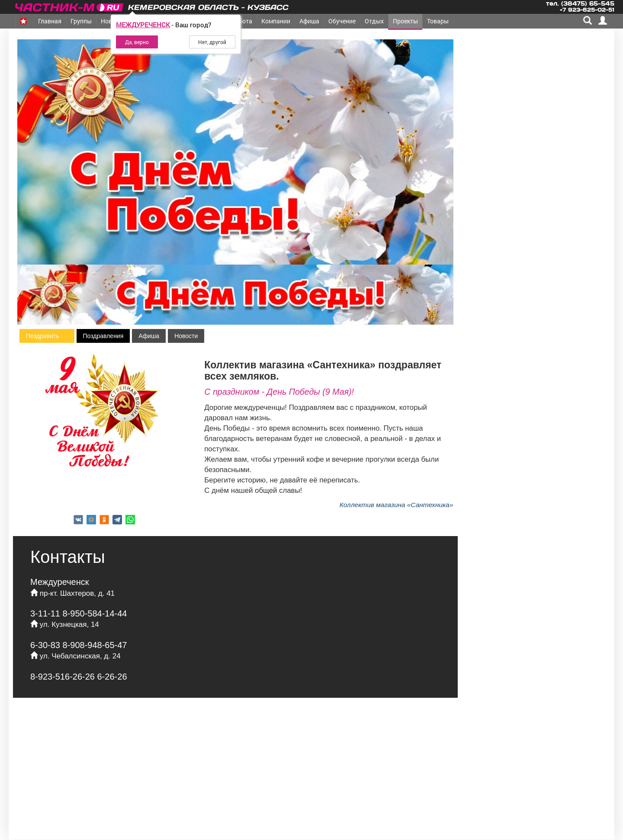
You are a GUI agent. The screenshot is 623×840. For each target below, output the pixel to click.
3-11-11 (47, 613)
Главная (50, 21)
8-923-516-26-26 (64, 677)
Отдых (374, 21)
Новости (186, 336)
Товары (438, 21)
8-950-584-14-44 (95, 613)
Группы (81, 21)
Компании (276, 21)
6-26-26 (112, 677)
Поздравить (43, 336)
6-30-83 (47, 645)
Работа (242, 21)
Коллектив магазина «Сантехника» (397, 505)
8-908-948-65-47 (95, 645)
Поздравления (103, 336)
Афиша (309, 21)
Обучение (342, 21)
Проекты (405, 21)
